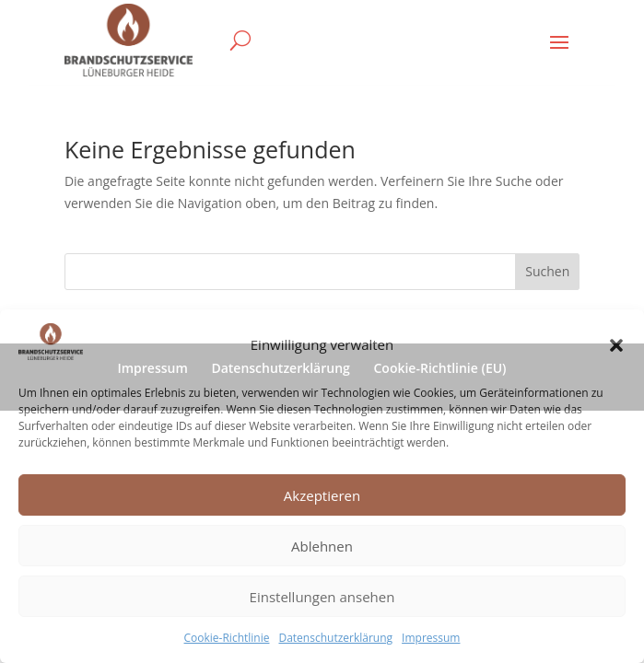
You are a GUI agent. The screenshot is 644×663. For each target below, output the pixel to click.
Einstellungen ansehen (322, 597)
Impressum (431, 638)
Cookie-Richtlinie (227, 638)
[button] (616, 345)
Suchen (547, 271)
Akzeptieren (322, 495)
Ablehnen (322, 546)
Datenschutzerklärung (335, 638)
